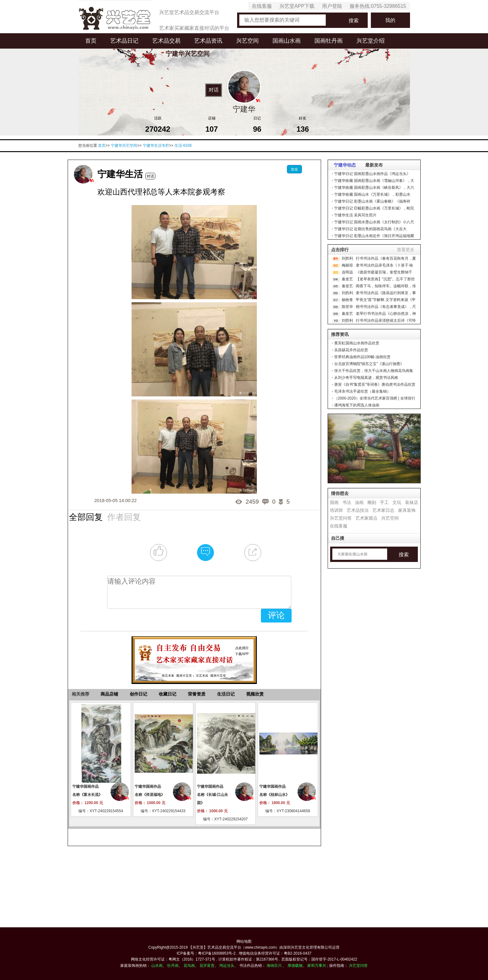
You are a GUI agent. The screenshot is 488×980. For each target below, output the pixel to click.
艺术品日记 (124, 41)
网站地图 (244, 941)
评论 (276, 615)
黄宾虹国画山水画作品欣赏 (357, 343)
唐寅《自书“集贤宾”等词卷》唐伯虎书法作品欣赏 (375, 384)
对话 (214, 90)
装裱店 (412, 502)
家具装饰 (407, 510)
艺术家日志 (383, 510)
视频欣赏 (255, 694)
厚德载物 (295, 966)
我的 (390, 20)
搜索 (354, 21)
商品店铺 (109, 694)
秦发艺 (347, 279)
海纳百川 (274, 966)
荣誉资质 (197, 694)
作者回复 (124, 517)
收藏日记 (168, 694)
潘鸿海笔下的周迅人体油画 (357, 405)
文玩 (397, 502)
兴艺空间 (247, 41)
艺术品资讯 (208, 41)
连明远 (347, 272)
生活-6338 (183, 146)
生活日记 (226, 694)
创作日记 (138, 694)
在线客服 (262, 6)
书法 (347, 502)
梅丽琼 (347, 265)
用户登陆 (332, 6)
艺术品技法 (358, 510)
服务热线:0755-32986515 (378, 6)
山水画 (157, 966)
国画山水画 (287, 41)
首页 (91, 41)
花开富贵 (207, 966)
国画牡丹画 (329, 41)
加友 (294, 169)
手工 (384, 502)
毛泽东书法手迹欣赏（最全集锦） (362, 391)
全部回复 (86, 517)
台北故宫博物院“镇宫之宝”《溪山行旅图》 (369, 364)
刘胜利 (347, 258)
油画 (359, 502)
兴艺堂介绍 (371, 41)
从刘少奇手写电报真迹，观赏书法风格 (366, 378)
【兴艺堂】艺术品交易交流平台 (215, 947)
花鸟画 (189, 966)
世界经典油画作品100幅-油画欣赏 (362, 357)
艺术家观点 (366, 518)
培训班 (336, 510)
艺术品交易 (166, 41)
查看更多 (406, 250)
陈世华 (347, 307)
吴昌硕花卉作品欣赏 (351, 350)
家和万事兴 (317, 966)
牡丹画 (173, 966)
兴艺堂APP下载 (297, 6)
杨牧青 (347, 300)
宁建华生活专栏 (156, 146)
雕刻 (372, 502)
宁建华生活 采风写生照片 (355, 215)
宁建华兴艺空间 (124, 146)
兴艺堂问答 (341, 518)
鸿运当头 (227, 966)
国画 (334, 502)
